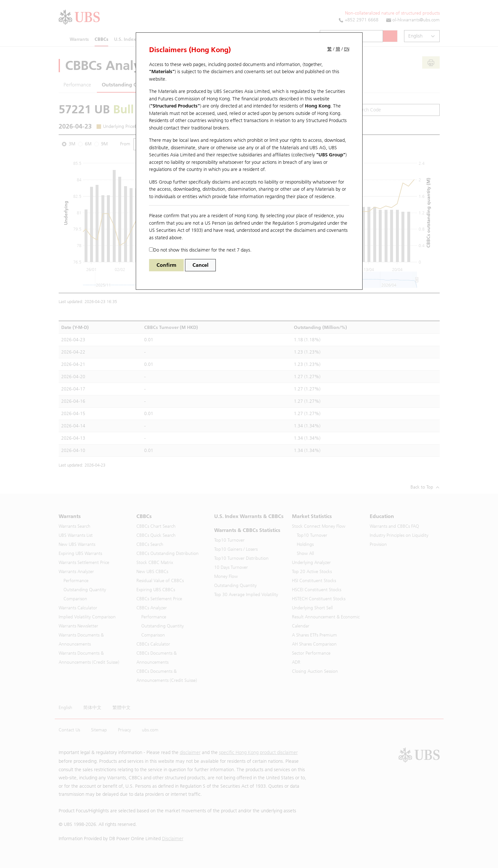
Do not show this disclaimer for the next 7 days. (200, 250)
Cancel (200, 265)
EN (347, 49)
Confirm (166, 265)
